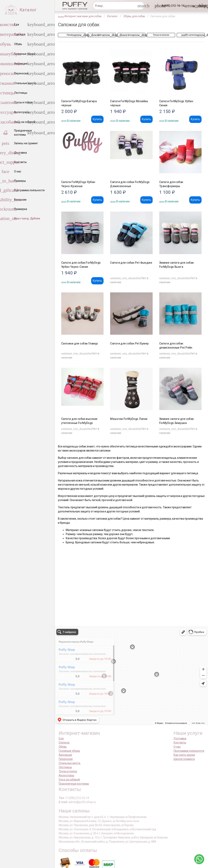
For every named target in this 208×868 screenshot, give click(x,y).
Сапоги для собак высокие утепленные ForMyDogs (79, 421)
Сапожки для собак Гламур (80, 343)
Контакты (180, 743)
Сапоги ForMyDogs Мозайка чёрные (129, 103)
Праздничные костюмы (74, 784)
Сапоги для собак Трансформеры (171, 184)
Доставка (180, 738)
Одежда (64, 743)
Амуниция (65, 755)
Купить (97, 119)
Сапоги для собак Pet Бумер (129, 343)
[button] (172, 6)
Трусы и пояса (68, 771)
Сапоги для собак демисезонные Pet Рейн (176, 346)
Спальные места (69, 763)
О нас (177, 747)
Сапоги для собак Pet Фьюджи (131, 263)
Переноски (66, 759)
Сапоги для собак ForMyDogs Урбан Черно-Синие (81, 265)
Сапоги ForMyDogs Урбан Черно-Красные (78, 184)
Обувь (63, 747)
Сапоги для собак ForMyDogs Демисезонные (130, 184)
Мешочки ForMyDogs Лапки (129, 419)
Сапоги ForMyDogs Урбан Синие (176, 103)
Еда (61, 738)
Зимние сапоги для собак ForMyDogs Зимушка (177, 421)
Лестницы (65, 767)
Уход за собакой (69, 780)
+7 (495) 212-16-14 (77, 798)
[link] (194, 6)
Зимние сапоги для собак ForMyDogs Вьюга (177, 265)
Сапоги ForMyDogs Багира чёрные (79, 103)
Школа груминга (184, 759)
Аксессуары (66, 775)
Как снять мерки (184, 755)
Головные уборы (69, 751)
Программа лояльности (189, 751)
